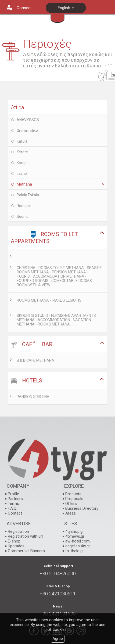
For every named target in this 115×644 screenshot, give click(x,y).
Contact (15, 513)
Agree (58, 639)
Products (73, 494)
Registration (18, 531)
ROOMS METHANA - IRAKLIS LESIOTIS (49, 300)
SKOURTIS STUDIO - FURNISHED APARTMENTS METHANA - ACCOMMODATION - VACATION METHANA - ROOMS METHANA (56, 320)
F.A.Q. (12, 508)
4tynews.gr (75, 536)
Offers (71, 504)
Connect (24, 8)
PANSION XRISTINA (33, 397)
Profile (13, 494)
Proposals (74, 499)
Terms (13, 504)
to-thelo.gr (75, 551)
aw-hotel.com (78, 541)
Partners (15, 499)
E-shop (14, 541)
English (66, 8)
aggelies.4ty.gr (78, 546)
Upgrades (16, 546)
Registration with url (25, 536)
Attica (17, 107)
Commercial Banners (26, 551)
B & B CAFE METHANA (35, 360)
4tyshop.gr (75, 531)
